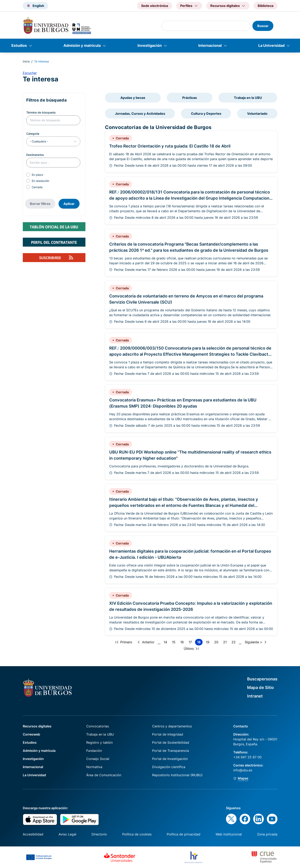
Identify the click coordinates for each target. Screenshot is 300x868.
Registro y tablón (99, 742)
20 (217, 643)
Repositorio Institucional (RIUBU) (177, 775)
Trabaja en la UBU (248, 98)
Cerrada (37, 187)
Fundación (94, 751)
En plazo (37, 175)
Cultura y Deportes (206, 114)
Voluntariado (257, 114)
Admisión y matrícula (82, 45)
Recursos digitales (37, 726)
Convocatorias (98, 726)
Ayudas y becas (133, 98)
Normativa (94, 767)
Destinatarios (35, 155)
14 (166, 643)
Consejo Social (98, 759)
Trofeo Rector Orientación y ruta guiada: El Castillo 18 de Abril (170, 146)
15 (174, 643)
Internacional (210, 45)
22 (234, 643)
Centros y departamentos (172, 726)
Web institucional (229, 834)
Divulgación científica (169, 767)
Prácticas (190, 98)
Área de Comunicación (104, 775)
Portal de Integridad (168, 734)
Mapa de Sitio (260, 688)
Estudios (19, 45)
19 (208, 643)
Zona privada (267, 834)
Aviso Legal (67, 834)
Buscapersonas (262, 679)
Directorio (99, 834)
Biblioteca (266, 6)
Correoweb (31, 734)
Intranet (255, 696)
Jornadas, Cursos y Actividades (140, 114)
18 (200, 643)
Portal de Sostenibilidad (171, 742)
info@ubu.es (243, 770)
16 (183, 643)
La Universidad (271, 45)
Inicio (26, 61)
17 (191, 643)
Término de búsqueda (41, 112)
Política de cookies (137, 834)
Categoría (33, 134)
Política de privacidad (184, 834)
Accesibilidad (33, 834)
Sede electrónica (155, 6)
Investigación (150, 45)
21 (226, 643)
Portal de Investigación (170, 759)
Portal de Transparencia (171, 751)
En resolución (40, 181)
